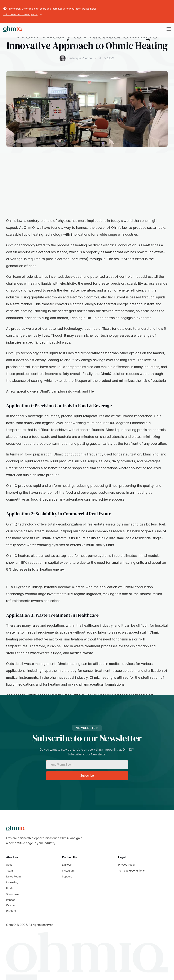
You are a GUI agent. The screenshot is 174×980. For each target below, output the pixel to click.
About (10, 865)
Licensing (12, 882)
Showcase (12, 894)
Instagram (68, 871)
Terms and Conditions (131, 871)
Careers (11, 905)
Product (11, 888)
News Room (13, 877)
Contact (11, 911)
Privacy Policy (127, 865)
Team (9, 871)
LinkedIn (67, 865)
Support (67, 877)
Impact (10, 900)
